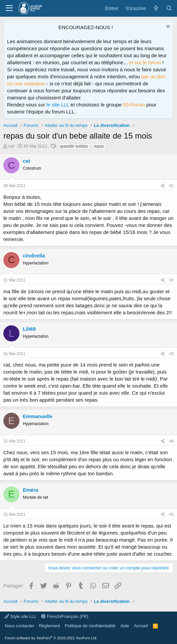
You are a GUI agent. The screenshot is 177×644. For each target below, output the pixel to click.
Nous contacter (19, 626)
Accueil (141, 626)
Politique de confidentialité (90, 626)
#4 (171, 441)
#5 (171, 514)
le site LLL (58, 105)
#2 (171, 280)
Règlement (49, 626)
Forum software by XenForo (51, 638)
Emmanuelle (38, 416)
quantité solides (74, 146)
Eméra (31, 490)
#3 (171, 354)
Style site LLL (21, 616)
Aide (125, 626)
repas (99, 146)
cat (11, 146)
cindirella (34, 256)
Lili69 (29, 329)
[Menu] (9, 8)
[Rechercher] (169, 8)
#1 (171, 186)
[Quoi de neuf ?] (156, 8)
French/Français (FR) (65, 616)
